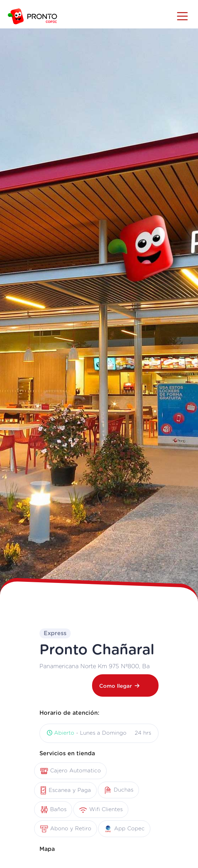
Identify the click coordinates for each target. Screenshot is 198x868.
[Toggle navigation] (182, 16)
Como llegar (119, 686)
